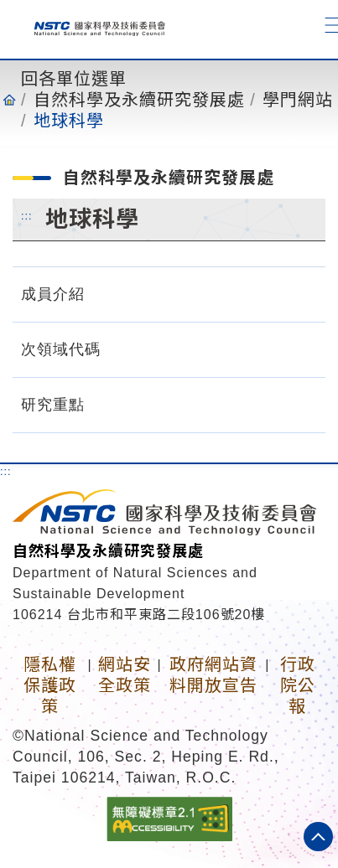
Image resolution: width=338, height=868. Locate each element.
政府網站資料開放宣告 (213, 675)
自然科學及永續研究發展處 (139, 100)
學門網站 (298, 100)
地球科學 (69, 121)
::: (27, 215)
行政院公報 (298, 685)
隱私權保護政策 (50, 685)
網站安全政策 (125, 675)
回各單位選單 (74, 79)
